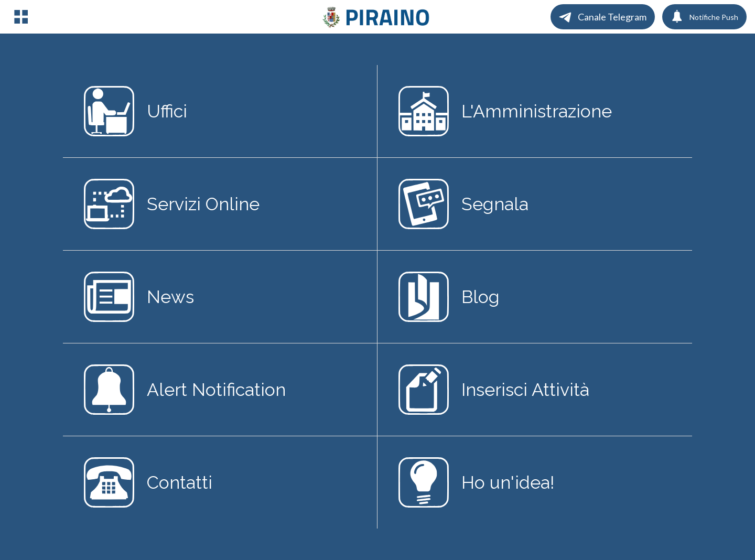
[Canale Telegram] (603, 17)
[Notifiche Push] (704, 17)
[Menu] (21, 17)
